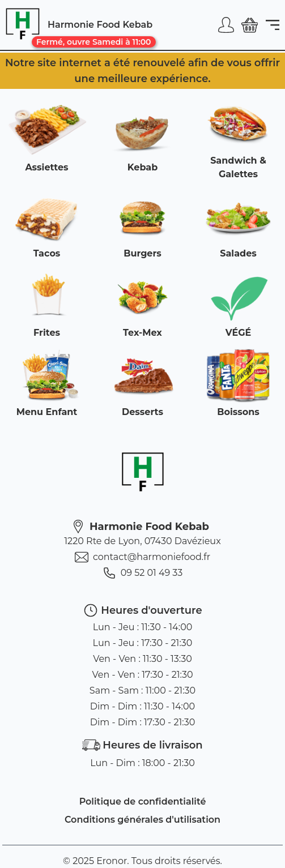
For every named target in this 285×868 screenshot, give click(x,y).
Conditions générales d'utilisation (142, 820)
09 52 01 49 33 (143, 573)
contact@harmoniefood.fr (142, 557)
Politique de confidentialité (143, 801)
